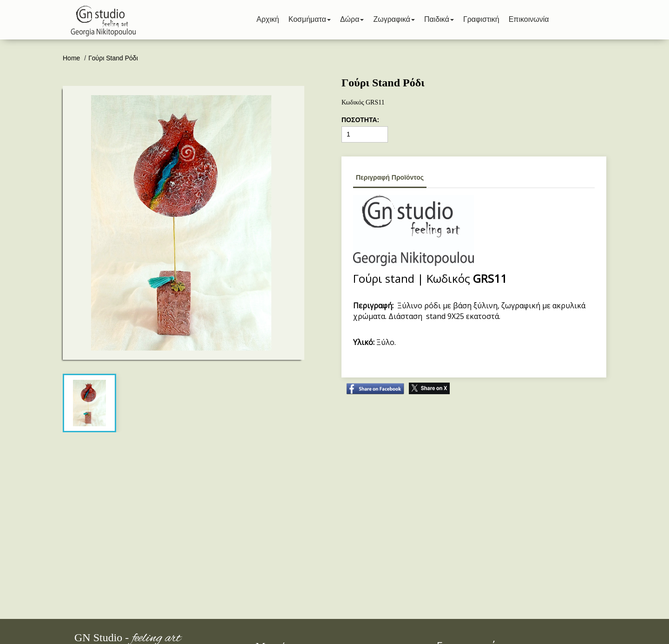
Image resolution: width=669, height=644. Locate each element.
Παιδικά (439, 19)
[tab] (89, 403)
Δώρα (352, 19)
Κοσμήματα (310, 19)
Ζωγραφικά (394, 19)
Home (72, 58)
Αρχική (268, 19)
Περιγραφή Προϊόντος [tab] (390, 177)
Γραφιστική (481, 19)
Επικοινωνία (529, 19)
